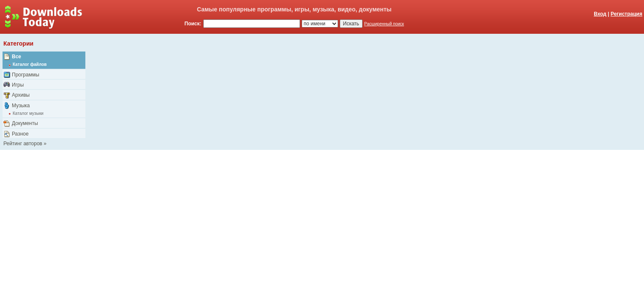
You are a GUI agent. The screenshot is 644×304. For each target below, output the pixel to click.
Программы (26, 75)
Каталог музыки (28, 113)
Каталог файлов (30, 64)
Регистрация (626, 14)
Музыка (21, 106)
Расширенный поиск (384, 24)
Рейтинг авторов (23, 144)
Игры (18, 85)
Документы (25, 123)
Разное (20, 134)
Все (16, 57)
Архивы (21, 95)
